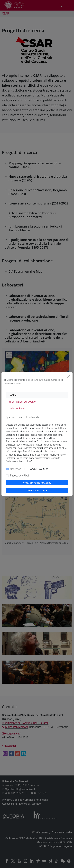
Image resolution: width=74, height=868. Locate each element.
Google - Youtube (38, 469)
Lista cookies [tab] (16, 408)
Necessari (16, 469)
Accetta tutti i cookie (37, 490)
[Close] (69, 376)
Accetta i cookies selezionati (37, 483)
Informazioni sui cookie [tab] (22, 402)
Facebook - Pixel (19, 476)
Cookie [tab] (13, 395)
